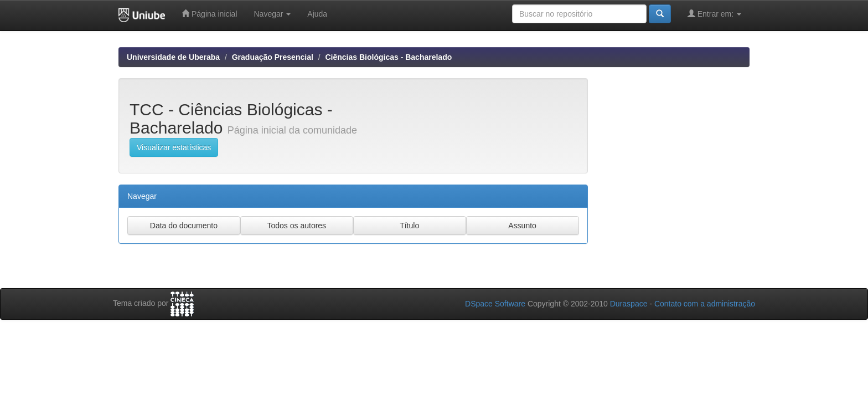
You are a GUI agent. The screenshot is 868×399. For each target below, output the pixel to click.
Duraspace (629, 304)
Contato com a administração (705, 304)
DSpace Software (495, 304)
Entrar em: (714, 14)
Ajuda (317, 14)
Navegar (273, 14)
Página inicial (209, 14)
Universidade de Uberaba (173, 57)
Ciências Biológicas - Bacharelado (388, 57)
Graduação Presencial (273, 57)
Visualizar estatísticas (174, 147)
